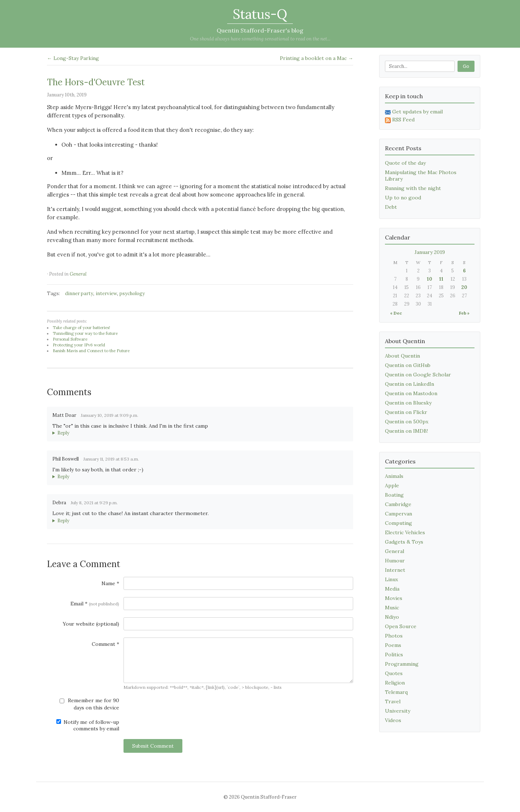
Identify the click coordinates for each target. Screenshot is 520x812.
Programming (402, 664)
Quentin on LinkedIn (409, 384)
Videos (393, 720)
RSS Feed (400, 120)
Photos (394, 636)
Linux (391, 579)
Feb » (464, 313)
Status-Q (260, 14)
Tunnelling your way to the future (85, 333)
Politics (394, 655)
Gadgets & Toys (404, 542)
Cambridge (398, 504)
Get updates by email (414, 112)
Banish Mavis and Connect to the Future (91, 351)
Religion (395, 683)
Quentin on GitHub (408, 365)
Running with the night (413, 188)
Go (466, 66)
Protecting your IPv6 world (79, 345)
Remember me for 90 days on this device (89, 704)
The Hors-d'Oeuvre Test (96, 82)
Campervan (398, 514)
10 (430, 279)
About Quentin (402, 356)
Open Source (401, 626)
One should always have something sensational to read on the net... (260, 39)
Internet (395, 570)
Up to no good (403, 198)
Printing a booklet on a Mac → (317, 58)
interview (106, 293)
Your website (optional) (91, 624)
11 (441, 279)
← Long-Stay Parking (73, 58)
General (78, 274)
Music (392, 608)
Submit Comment (153, 746)
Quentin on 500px (407, 422)
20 (464, 287)
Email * (95, 604)
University (398, 711)
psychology (132, 293)
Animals (394, 476)
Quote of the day (405, 163)
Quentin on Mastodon (411, 393)
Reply (63, 433)
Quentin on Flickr (406, 412)
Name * (110, 583)
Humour (395, 561)
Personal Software (70, 339)
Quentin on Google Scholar (418, 375)
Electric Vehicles (405, 532)
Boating (394, 495)
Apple (392, 485)
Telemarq (396, 692)
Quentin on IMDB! (406, 431)
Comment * (105, 644)
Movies (394, 598)
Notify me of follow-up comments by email (88, 725)
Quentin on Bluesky (408, 403)
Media (392, 589)
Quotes (394, 673)
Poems (393, 645)
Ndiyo (392, 617)
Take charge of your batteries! (81, 328)
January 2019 (430, 252)
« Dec (396, 313)
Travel (393, 701)
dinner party (79, 293)
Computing (398, 523)
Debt (391, 207)
